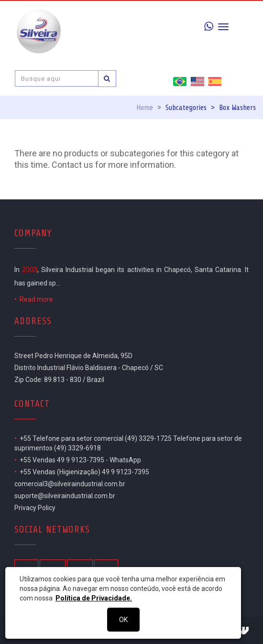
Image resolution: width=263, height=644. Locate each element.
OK (123, 620)
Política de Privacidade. (94, 598)
